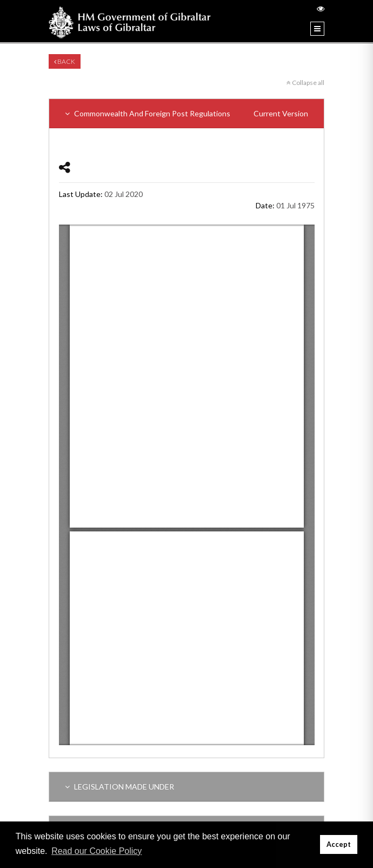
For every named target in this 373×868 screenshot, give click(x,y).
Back (65, 61)
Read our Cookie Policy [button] (96, 851)
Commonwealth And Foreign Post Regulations (186, 113)
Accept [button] (339, 844)
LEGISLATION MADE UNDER (119, 787)
